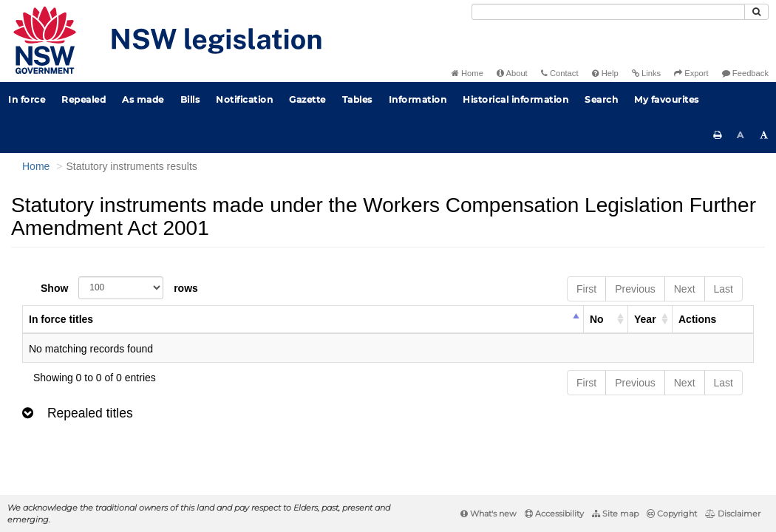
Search (601, 99)
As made (143, 99)
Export (691, 73)
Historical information (515, 99)
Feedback (745, 73)
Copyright (672, 514)
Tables (357, 99)
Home (467, 73)
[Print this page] (718, 135)
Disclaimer (733, 514)
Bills (190, 99)
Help (605, 73)
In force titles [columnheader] (61, 319)
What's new (489, 514)
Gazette (307, 99)
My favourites (667, 99)
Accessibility (554, 514)
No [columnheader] (597, 319)
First (586, 289)
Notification (244, 99)
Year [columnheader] (645, 319)
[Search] (608, 12)
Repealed (84, 99)
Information (418, 99)
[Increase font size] (764, 135)
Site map (615, 514)
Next (685, 289)
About (512, 73)
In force (27, 99)
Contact (560, 73)
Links (646, 73)
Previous (635, 289)
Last (724, 289)
